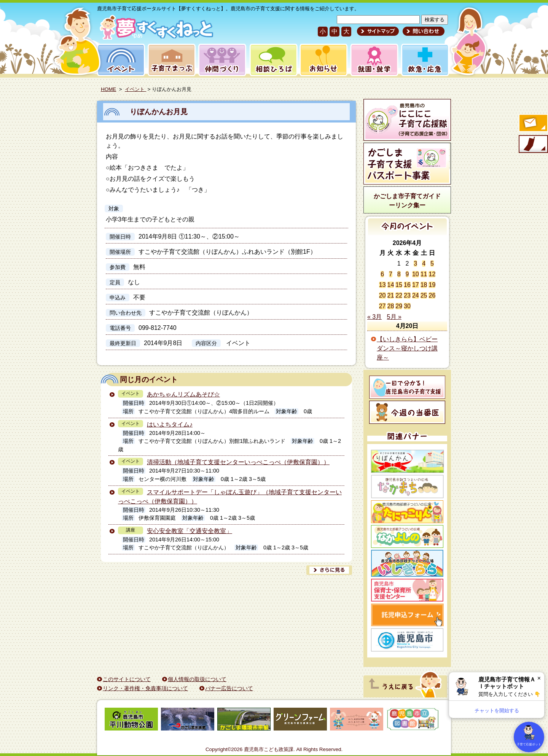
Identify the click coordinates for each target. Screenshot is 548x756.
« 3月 (374, 317)
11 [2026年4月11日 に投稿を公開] (424, 274)
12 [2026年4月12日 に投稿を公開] (432, 274)
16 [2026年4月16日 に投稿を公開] (407, 285)
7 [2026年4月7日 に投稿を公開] (391, 274)
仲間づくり (222, 60)
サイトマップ (378, 31)
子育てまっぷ (170, 60)
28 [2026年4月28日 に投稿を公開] (391, 306)
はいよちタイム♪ (170, 424)
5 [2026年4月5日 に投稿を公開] (432, 263)
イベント (120, 60)
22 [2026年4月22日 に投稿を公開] (399, 295)
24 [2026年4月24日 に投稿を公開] (416, 295)
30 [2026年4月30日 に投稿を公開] (407, 306)
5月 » (394, 317)
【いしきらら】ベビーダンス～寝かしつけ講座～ (407, 348)
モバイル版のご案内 (533, 145)
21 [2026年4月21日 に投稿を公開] (391, 295)
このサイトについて (127, 679)
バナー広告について (229, 688)
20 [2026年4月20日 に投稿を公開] (382, 295)
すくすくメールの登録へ (533, 124)
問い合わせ (423, 31)
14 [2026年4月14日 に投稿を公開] (391, 285)
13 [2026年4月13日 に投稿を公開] (382, 285)
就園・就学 (372, 60)
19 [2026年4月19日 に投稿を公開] (432, 285)
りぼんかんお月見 (159, 112)
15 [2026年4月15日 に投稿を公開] (399, 285)
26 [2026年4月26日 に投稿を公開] (432, 295)
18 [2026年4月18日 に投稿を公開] (424, 285)
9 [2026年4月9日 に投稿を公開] (407, 274)
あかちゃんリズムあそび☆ (183, 394)
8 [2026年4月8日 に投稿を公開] (399, 274)
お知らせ (322, 60)
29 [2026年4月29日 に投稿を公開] (399, 306)
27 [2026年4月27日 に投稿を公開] (382, 306)
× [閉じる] (539, 678)
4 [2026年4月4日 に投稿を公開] (424, 263)
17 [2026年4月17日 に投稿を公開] (416, 285)
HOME (108, 89)
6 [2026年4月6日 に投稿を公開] (382, 274)
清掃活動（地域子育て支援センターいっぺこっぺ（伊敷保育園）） (238, 462)
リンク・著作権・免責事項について (145, 688)
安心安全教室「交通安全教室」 (190, 531)
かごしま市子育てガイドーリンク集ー (407, 201)
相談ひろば (273, 60)
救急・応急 (425, 60)
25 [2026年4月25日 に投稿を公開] (424, 295)
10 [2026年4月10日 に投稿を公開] (416, 274)
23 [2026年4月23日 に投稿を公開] (407, 295)
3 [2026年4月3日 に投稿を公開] (415, 263)
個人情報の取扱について (197, 679)
